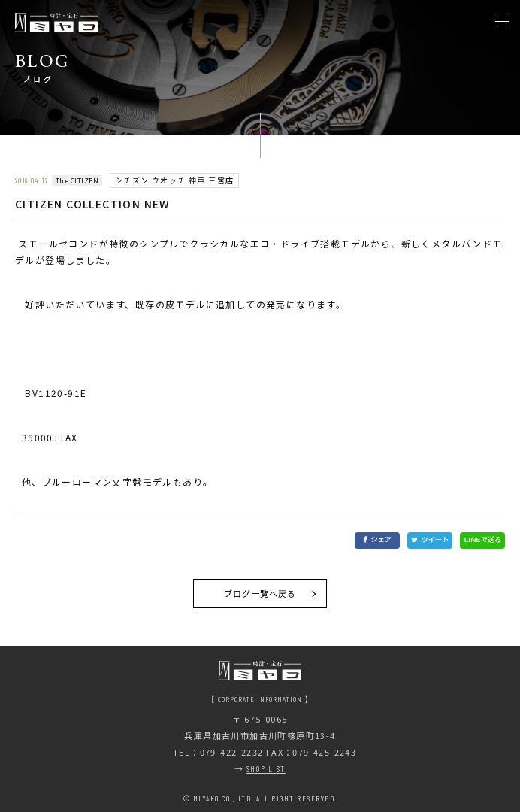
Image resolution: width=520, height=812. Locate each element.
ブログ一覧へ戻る (260, 593)
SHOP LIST (266, 769)
